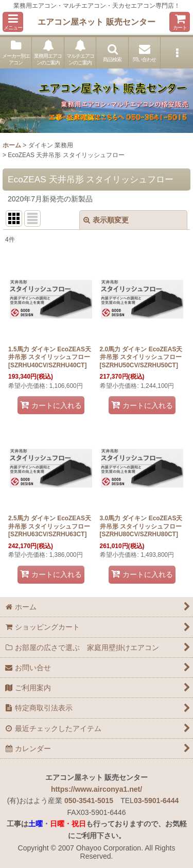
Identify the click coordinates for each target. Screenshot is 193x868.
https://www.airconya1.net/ (97, 789)
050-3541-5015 (89, 801)
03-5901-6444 (156, 801)
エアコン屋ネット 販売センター (97, 22)
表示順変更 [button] (106, 220)
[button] (13, 22)
